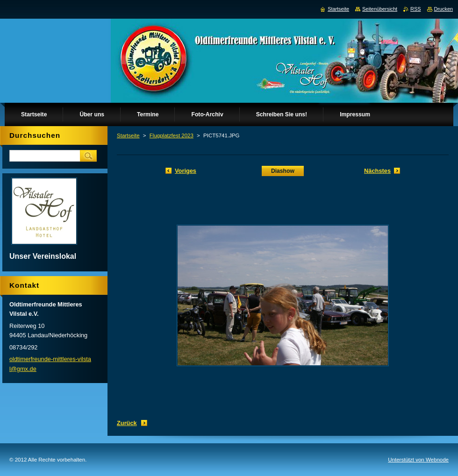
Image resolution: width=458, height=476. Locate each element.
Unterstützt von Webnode (418, 460)
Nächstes (377, 171)
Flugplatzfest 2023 (172, 135)
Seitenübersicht (380, 9)
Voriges (186, 171)
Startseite (128, 135)
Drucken (444, 9)
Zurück (127, 423)
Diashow (283, 171)
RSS (415, 9)
